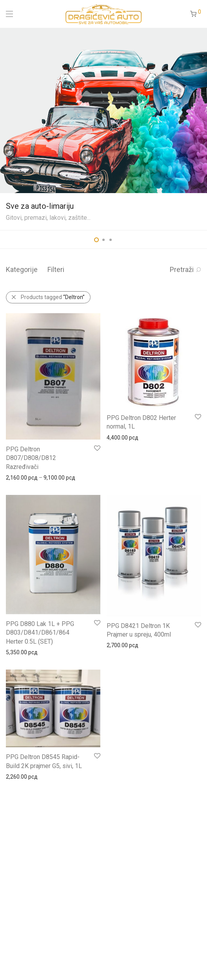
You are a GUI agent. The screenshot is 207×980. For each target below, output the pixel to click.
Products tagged (53, 297)
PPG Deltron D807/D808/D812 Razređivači (31, 458)
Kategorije (22, 269)
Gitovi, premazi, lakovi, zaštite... (48, 218)
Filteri (56, 269)
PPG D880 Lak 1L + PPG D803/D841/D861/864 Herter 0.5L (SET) (40, 633)
